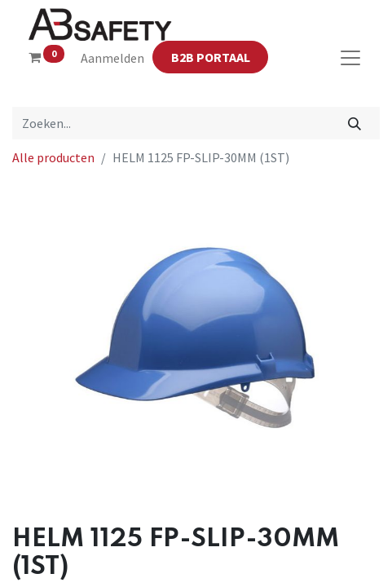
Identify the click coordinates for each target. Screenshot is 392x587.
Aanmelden (112, 58)
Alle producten (53, 157)
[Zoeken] (355, 123)
